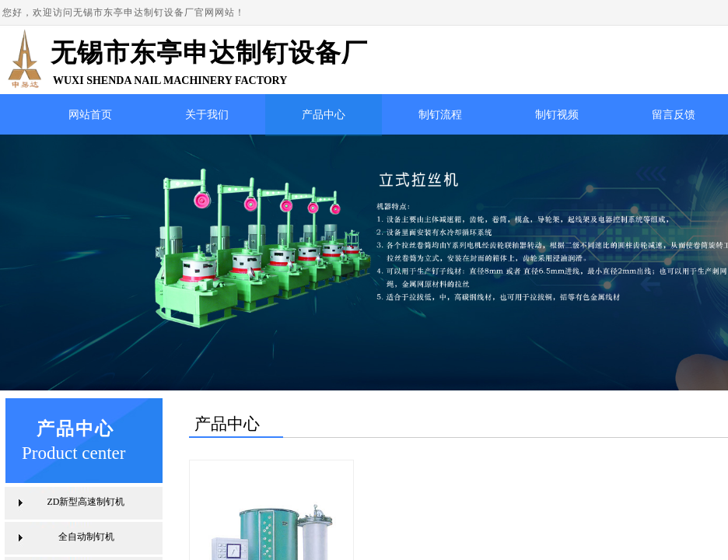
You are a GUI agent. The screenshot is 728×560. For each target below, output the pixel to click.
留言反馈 (674, 115)
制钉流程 (440, 115)
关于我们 (207, 115)
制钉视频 (557, 115)
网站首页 (90, 115)
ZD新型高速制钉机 (86, 502)
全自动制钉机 (86, 537)
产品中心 (324, 115)
